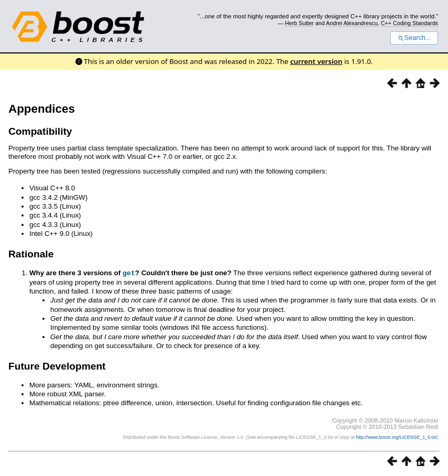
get (129, 273)
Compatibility (40, 131)
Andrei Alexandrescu (352, 23)
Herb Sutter (299, 23)
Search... (414, 38)
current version (316, 61)
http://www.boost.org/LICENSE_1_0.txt (396, 437)
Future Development (57, 366)
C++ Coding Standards (409, 23)
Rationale (31, 254)
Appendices (42, 109)
